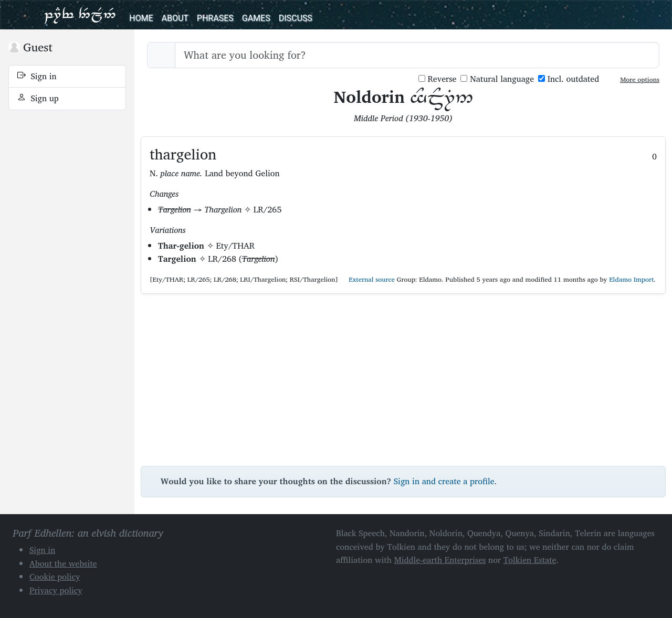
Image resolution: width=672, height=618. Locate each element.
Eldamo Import (631, 279)
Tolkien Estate (530, 560)
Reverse (438, 79)
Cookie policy (55, 577)
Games (256, 18)
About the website (63, 563)
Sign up (38, 98)
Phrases (215, 18)
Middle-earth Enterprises (440, 560)
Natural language (497, 79)
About (175, 18)
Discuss (296, 18)
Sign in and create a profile (444, 481)
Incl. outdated (569, 79)
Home (141, 18)
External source (367, 279)
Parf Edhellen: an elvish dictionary (80, 15)
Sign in (37, 76)
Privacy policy (56, 590)
